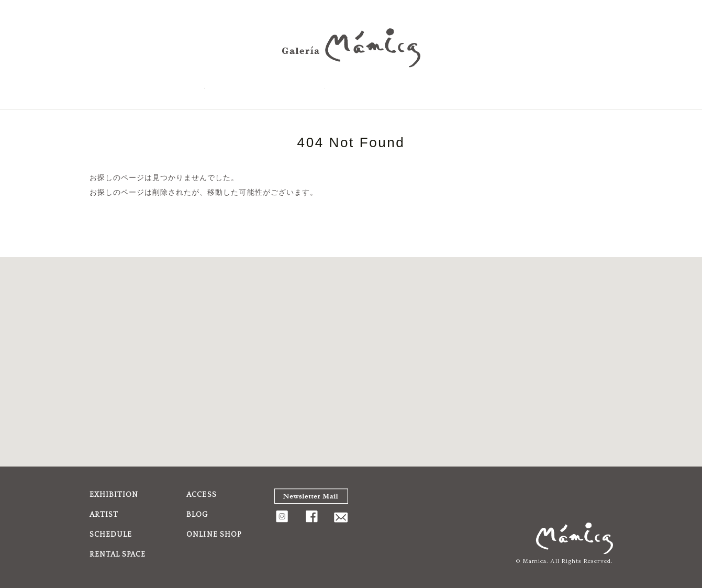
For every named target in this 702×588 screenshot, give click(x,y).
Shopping (487, 86)
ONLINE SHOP (214, 535)
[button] (351, 352)
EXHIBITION (122, 86)
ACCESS (299, 86)
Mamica (535, 561)
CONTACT (554, 86)
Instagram (581, 86)
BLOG (431, 86)
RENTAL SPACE (367, 86)
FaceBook (603, 86)
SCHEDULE (239, 86)
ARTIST (180, 86)
